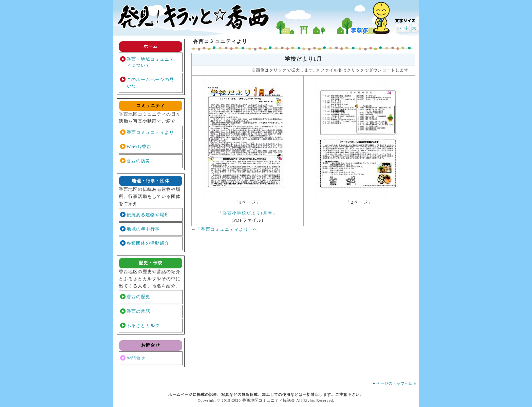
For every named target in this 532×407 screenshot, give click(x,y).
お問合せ (136, 358)
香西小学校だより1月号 (248, 213)
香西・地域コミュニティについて (150, 62)
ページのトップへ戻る (397, 383)
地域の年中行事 (143, 229)
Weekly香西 (139, 147)
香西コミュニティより (150, 132)
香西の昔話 (138, 311)
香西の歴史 (138, 297)
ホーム (151, 46)
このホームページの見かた (150, 83)
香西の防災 (138, 161)
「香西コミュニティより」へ (227, 229)
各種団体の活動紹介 (148, 243)
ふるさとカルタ (143, 325)
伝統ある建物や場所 (148, 215)
